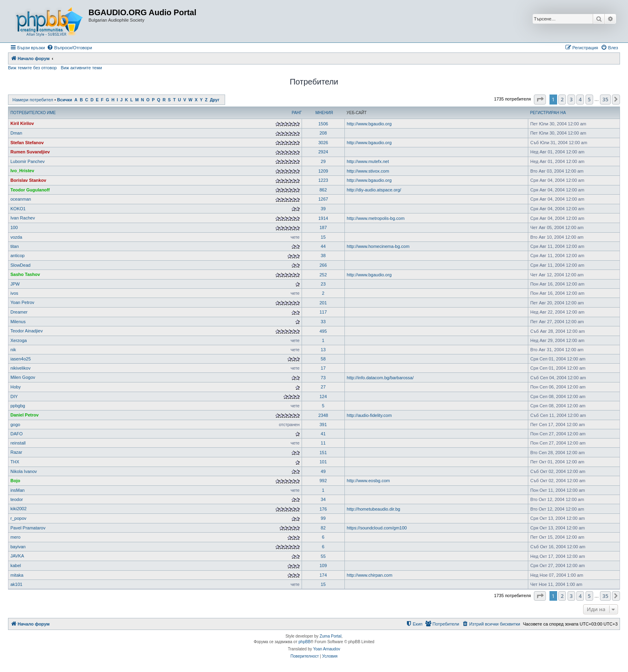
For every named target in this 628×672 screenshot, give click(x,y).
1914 (323, 218)
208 (323, 133)
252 (323, 275)
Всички (65, 100)
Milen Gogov (23, 377)
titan (15, 246)
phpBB (304, 642)
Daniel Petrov (24, 415)
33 (323, 322)
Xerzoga (19, 340)
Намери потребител (33, 100)
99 (323, 518)
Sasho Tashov (25, 274)
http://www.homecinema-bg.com (378, 246)
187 (323, 227)
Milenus (18, 322)
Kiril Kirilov (22, 123)
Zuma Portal (330, 636)
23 (323, 284)
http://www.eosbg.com (368, 481)
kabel (16, 565)
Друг (215, 100)
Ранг (297, 113)
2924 (323, 152)
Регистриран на (548, 113)
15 (323, 237)
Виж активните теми (82, 68)
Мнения (324, 113)
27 (323, 387)
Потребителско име (33, 113)
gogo (15, 425)
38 (323, 256)
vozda (16, 237)
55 (323, 556)
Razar (16, 452)
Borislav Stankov (28, 180)
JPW (15, 284)
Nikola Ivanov (24, 471)
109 (323, 565)
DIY (14, 396)
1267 (323, 199)
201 (323, 303)
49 (323, 471)
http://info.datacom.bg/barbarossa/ (380, 378)
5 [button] (589, 99)
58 (323, 359)
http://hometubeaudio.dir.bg (373, 509)
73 (323, 378)
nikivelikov (20, 368)
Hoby (16, 387)
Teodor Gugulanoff (30, 190)
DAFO (17, 434)
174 (323, 575)
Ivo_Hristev (22, 171)
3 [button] (571, 99)
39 (323, 209)
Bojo (15, 481)
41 (323, 434)
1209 (323, 171)
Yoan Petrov (22, 302)
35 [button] (605, 99)
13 (323, 350)
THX (15, 462)
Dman (16, 133)
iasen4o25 (21, 359)
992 (323, 481)
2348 (323, 415)
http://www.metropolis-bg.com (376, 218)
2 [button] (562, 99)
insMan (17, 490)
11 (323, 443)
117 (323, 312)
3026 (323, 143)
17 (323, 368)
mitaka (17, 575)
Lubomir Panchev (28, 161)
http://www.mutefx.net (368, 161)
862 (323, 190)
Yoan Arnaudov (327, 649)
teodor (17, 499)
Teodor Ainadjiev (27, 331)
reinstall (18, 443)
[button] (540, 99)
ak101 (16, 584)
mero (15, 537)
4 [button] (580, 99)
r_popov (18, 518)
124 (323, 396)
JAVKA (17, 556)
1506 (323, 124)
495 (323, 331)
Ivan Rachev (23, 218)
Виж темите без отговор (32, 68)
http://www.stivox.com (368, 171)
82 (323, 528)
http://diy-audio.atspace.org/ (374, 190)
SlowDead (20, 265)
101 (323, 462)
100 (14, 227)
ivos (14, 293)
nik (13, 350)
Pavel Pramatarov (28, 528)
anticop (17, 256)
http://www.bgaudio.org (369, 124)
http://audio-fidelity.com (369, 415)
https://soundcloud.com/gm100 (377, 528)
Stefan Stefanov (27, 143)
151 (323, 453)
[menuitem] (69, 48)
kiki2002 (18, 509)
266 (323, 265)
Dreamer (19, 312)
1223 (323, 180)
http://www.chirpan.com (370, 575)
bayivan (18, 547)
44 (323, 246)
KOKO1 (18, 209)
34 (323, 499)
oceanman (21, 199)
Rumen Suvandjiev (30, 152)
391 (323, 425)
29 (323, 161)
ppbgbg (18, 406)
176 (323, 509)
